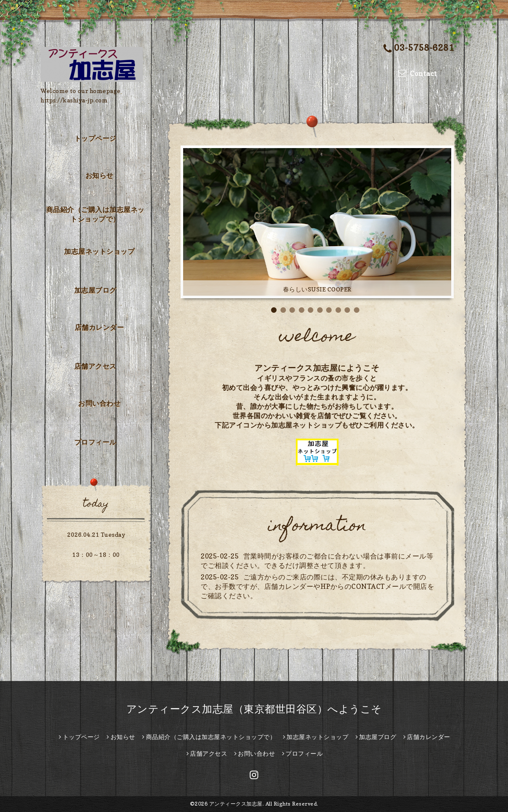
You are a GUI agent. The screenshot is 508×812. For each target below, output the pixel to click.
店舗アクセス (95, 366)
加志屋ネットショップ (99, 251)
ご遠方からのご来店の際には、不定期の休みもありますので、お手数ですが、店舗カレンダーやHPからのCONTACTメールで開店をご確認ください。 (317, 586)
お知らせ (99, 175)
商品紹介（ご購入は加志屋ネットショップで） (95, 214)
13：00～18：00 (96, 554)
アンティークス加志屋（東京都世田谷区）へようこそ (254, 709)
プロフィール (95, 442)
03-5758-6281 (419, 48)
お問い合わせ (99, 403)
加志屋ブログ (95, 290)
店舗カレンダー (99, 327)
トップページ (95, 138)
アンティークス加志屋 (236, 804)
